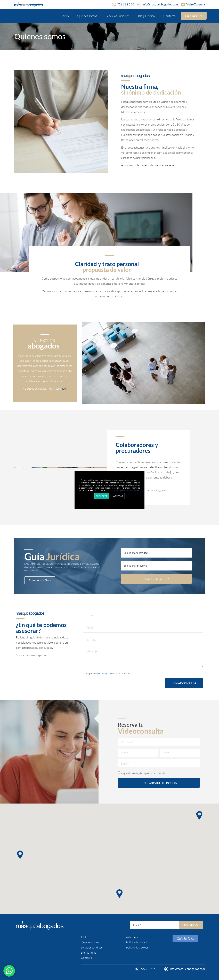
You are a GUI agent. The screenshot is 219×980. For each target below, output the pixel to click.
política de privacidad (121, 673)
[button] (119, 894)
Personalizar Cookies (130, 490)
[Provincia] (156, 566)
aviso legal (100, 673)
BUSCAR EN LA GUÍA (156, 579)
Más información (113, 490)
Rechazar (102, 496)
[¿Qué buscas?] (156, 553)
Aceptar (118, 496)
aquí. (64, 388)
